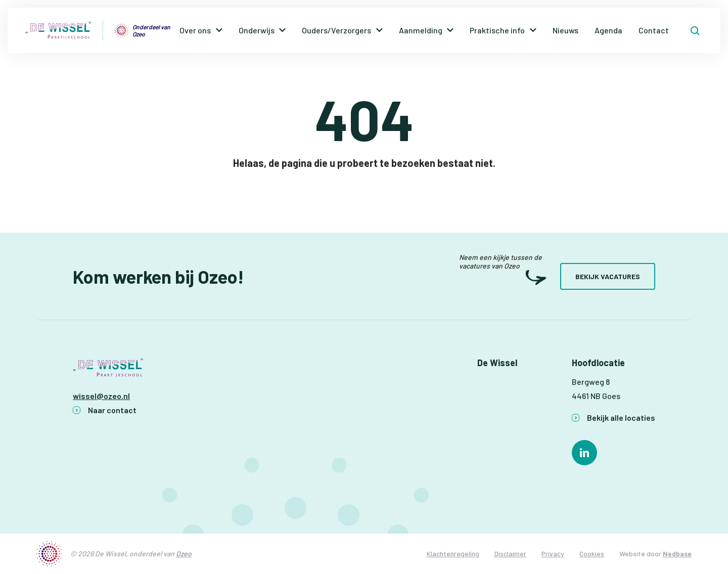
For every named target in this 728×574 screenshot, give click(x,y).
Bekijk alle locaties (621, 417)
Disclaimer (510, 554)
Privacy (553, 554)
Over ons (195, 30)
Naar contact (112, 410)
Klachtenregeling (453, 554)
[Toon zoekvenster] (695, 30)
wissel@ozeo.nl (101, 396)
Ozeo (184, 554)
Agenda (608, 30)
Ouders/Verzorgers (336, 30)
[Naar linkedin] (584, 453)
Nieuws (565, 30)
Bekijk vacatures (608, 276)
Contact (654, 30)
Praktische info (497, 30)
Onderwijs (257, 30)
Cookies (592, 554)
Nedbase (677, 554)
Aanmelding (421, 30)
